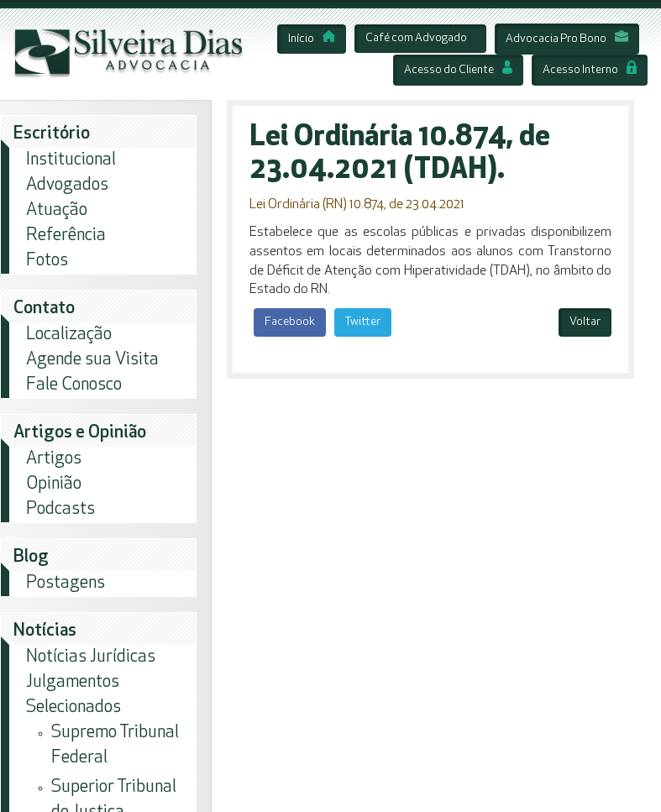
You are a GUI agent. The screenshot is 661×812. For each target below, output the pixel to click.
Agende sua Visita (92, 360)
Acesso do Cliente (458, 70)
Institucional (71, 160)
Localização (69, 335)
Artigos (54, 459)
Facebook (290, 322)
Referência (66, 236)
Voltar (585, 322)
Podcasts (60, 509)
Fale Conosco (74, 385)
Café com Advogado (416, 38)
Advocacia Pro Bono (567, 39)
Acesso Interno (590, 70)
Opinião (54, 484)
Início (312, 39)
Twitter (363, 322)
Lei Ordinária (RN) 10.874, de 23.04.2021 (357, 205)
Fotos (47, 261)
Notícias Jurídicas (91, 657)
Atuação (57, 210)
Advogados (67, 185)
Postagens (66, 583)
